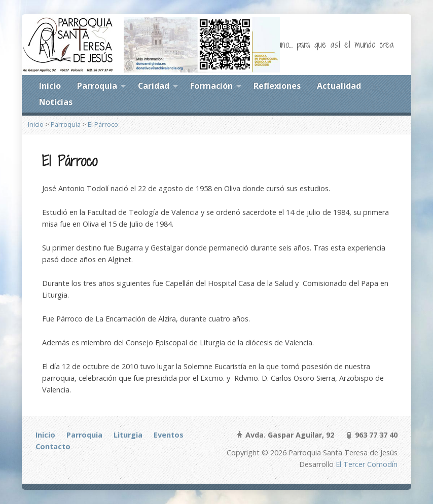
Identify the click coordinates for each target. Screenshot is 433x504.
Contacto (53, 446)
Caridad (154, 86)
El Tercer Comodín (367, 464)
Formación (211, 86)
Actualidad (339, 86)
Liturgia (128, 435)
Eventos (169, 435)
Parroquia (97, 86)
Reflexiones (277, 86)
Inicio (50, 86)
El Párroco (103, 124)
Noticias (56, 102)
